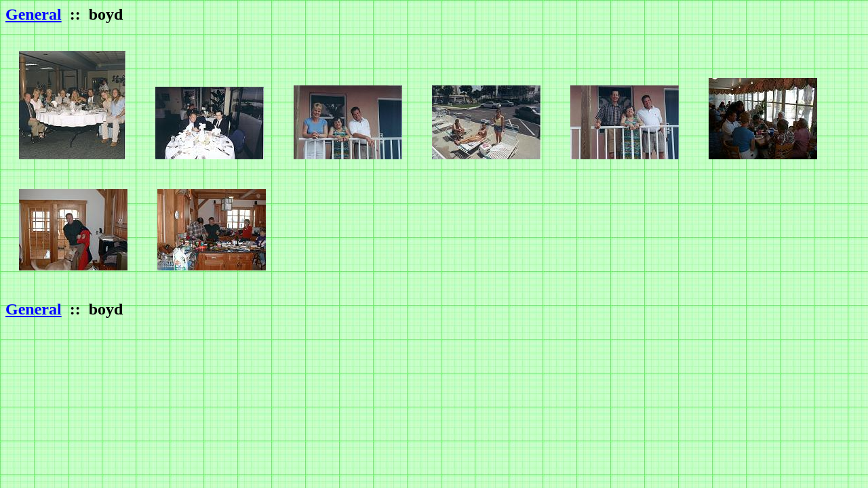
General (34, 14)
